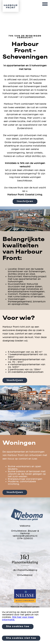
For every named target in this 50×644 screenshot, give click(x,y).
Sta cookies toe (18, 627)
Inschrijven (25, 201)
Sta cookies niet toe (21, 638)
